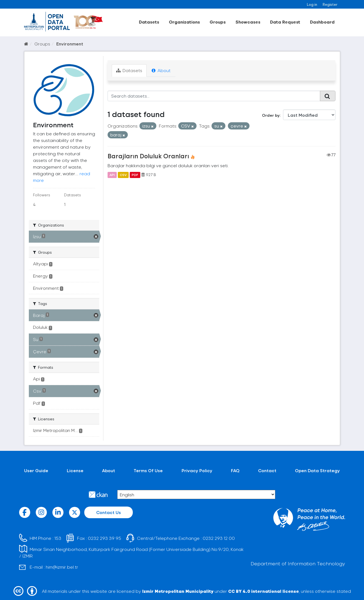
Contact (267, 470)
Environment (70, 44)
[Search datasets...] (214, 96)
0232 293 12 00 (219, 538)
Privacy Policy (197, 470)
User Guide (36, 470)
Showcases (248, 22)
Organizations (184, 22)
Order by (271, 115)
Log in (312, 4)
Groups (218, 22)
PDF (135, 175)
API (112, 175)
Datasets (149, 22)
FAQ (235, 470)
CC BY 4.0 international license (264, 591)
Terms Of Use (148, 470)
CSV (123, 175)
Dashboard (322, 22)
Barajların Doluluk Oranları (148, 156)
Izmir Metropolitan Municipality (178, 591)
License (75, 470)
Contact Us (109, 512)
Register (330, 4)
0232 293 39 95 (105, 538)
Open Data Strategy (317, 470)
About (161, 70)
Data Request (285, 22)
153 (58, 538)
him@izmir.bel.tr (62, 567)
